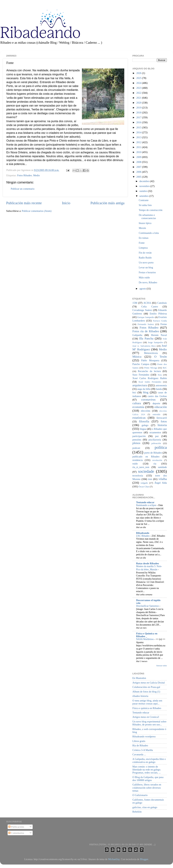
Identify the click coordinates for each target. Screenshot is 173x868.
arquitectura (140, 385)
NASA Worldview (145, 639)
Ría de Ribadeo (140, 745)
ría (155, 464)
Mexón (142, 228)
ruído (135, 464)
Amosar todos (162, 666)
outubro (144, 191)
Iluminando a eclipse (146, 505)
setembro (144, 196)
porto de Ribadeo (153, 453)
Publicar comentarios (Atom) (37, 211)
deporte (156, 403)
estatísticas (139, 418)
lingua (143, 429)
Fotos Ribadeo (25, 175)
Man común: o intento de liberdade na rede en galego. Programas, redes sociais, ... (147, 770)
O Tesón (161, 357)
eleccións (146, 411)
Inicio (66, 203)
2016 (139, 122)
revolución (157, 460)
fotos (164, 421)
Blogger (144, 859)
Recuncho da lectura (149, 371)
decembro (145, 181)
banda (159, 389)
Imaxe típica (145, 223)
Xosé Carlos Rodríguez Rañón (150, 378)
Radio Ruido (145, 258)
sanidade (162, 467)
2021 (139, 98)
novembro (145, 186)
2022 (139, 93)
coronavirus (148, 400)
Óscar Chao (144, 487)
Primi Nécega (151, 368)
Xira (160, 375)
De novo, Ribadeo (148, 282)
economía (138, 407)
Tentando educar (145, 502)
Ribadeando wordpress (144, 736)
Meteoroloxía (151, 353)
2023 (139, 88)
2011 (139, 147)
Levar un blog (146, 267)
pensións (137, 440)
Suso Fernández (141, 375)
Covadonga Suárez (142, 310)
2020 (139, 103)
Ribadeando (143, 533)
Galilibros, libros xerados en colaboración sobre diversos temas (147, 788)
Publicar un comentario (23, 189)
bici (134, 392)
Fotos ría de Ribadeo (146, 331)
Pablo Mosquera (150, 360)
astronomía (161, 385)
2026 (139, 73)
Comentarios (16, 833)
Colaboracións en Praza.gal (146, 687)
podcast (136, 448)
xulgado (144, 483)
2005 (139, 177)
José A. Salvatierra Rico (144, 346)
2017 (139, 117)
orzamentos (155, 432)
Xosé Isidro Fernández (150, 382)
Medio (37, 175)
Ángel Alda (161, 483)
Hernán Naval (159, 335)
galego (145, 425)
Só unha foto (145, 205)
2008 (139, 162)
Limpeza (143, 248)
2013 (139, 137)
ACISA (147, 303)
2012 (139, 142)
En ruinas (144, 238)
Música (137, 357)
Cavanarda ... (139, 754)
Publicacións (16, 827)
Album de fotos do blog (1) (146, 692)
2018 (139, 113)
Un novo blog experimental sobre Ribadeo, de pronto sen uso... (149, 723)
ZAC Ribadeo (143, 536)
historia (162, 425)
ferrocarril (162, 418)
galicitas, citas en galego (145, 807)
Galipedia (137, 335)
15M (135, 303)
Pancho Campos (141, 364)
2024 (139, 83)
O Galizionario (140, 795)
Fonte (142, 243)
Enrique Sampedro (146, 317)
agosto (143, 289)
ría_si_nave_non (141, 467)
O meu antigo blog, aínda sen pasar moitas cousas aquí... (147, 702)
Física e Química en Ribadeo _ (147, 635)
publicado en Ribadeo (146, 457)
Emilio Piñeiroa (158, 314)
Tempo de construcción (151, 210)
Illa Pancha (146, 338)
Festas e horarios (147, 272)
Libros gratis (139, 741)
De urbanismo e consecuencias (147, 216)
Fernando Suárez (146, 324)
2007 (139, 167)
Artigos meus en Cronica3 (146, 717)
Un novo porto (146, 263)
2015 (139, 127)
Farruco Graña (160, 321)
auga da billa (144, 389)
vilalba (163, 479)
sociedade (146, 471)
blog (146, 392)
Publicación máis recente (24, 203)
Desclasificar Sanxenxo (148, 606)
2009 (139, 157)
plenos (136, 443)
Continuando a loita (149, 233)
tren (150, 479)
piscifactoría (155, 440)
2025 (139, 78)
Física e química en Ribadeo (147, 708)
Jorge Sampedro (156, 342)
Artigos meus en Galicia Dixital (149, 683)
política (161, 447)
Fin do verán (145, 253)
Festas (164, 324)
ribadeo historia (140, 696)
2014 (139, 132)
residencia (138, 460)
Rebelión (137, 812)
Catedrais (162, 303)
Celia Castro (150, 307)
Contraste (144, 200)
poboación (156, 443)
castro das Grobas (157, 396)
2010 (139, 152)
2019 (139, 108)
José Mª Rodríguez (150, 348)
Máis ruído (144, 277)
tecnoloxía (138, 476)
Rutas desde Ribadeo (147, 563)
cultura (137, 403)
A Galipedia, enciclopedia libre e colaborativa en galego (149, 761)
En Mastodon (139, 678)
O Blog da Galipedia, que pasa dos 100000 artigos (148, 779)
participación (139, 436)
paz (157, 436)
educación (161, 407)
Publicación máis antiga (107, 203)
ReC (165, 368)
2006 (139, 172)
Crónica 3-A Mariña (143, 750)
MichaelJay (114, 859)
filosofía (144, 421)
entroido (156, 414)
